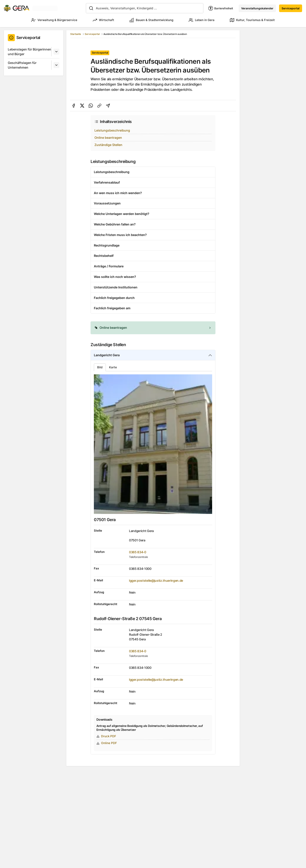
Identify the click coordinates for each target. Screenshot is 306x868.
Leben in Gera (202, 20)
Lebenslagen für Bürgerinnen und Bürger (29, 52)
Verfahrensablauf (107, 182)
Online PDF (107, 743)
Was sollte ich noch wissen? (115, 277)
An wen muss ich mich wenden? (118, 193)
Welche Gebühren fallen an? (115, 224)
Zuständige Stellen (108, 145)
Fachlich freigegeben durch (114, 298)
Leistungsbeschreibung (112, 130)
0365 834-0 (138, 552)
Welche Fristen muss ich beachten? (120, 235)
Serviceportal (291, 8)
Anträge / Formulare (109, 266)
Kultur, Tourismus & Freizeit (252, 20)
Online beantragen (108, 138)
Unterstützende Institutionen (116, 287)
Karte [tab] (113, 367)
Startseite (76, 34)
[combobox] (145, 8)
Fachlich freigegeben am (112, 308)
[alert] (153, 328)
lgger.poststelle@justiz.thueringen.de (156, 581)
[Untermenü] (56, 52)
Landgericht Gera (107, 355)
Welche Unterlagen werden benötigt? (122, 214)
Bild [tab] (100, 367)
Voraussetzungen (107, 203)
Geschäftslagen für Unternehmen (22, 65)
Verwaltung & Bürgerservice (54, 20)
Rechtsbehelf (104, 256)
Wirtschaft (103, 20)
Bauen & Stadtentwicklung (151, 20)
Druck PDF (106, 736)
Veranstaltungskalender (257, 8)
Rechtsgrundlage (107, 245)
